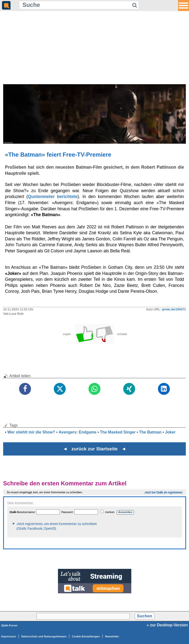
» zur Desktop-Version (167, 625)
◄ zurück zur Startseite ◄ (94, 449)
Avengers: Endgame (78, 432)
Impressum (9, 636)
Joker (170, 432)
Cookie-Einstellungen (86, 636)
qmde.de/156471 (174, 309)
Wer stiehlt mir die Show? (31, 432)
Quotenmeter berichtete (53, 197)
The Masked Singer (118, 432)
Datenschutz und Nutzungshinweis (44, 636)
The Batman (150, 432)
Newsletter (112, 636)
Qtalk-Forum (9, 625)
